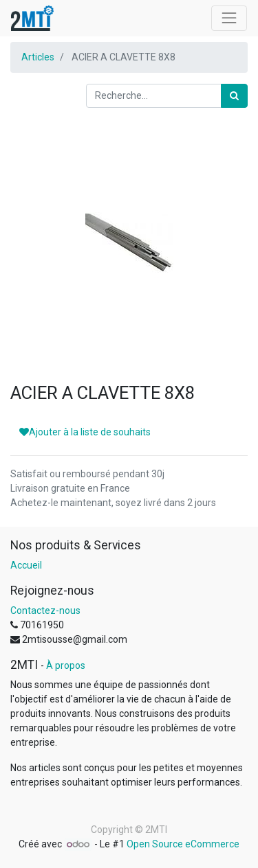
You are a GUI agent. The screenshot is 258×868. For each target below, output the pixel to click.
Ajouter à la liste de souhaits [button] (85, 432)
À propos (66, 665)
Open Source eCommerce (183, 844)
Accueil (26, 565)
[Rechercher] (234, 96)
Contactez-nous (45, 610)
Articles (38, 57)
